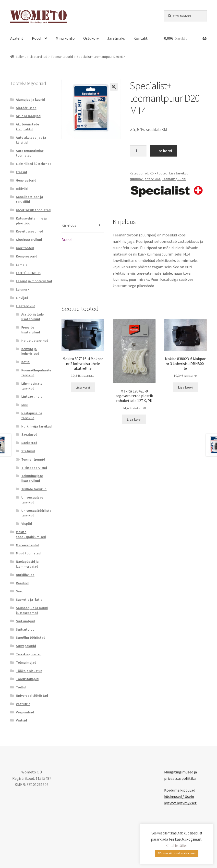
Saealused (29, 434)
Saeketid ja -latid (29, 599)
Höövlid (22, 189)
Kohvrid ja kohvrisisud (30, 351)
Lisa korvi (164, 151)
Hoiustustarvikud (35, 341)
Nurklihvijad (25, 575)
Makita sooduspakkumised (31, 534)
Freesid (21, 172)
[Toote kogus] (138, 151)
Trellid (21, 687)
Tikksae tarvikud (34, 468)
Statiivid (28, 451)
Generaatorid (26, 180)
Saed (20, 591)
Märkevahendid (28, 545)
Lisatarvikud (38, 57)
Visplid (27, 524)
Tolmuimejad (26, 662)
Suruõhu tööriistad (31, 637)
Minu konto (65, 38)
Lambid (22, 265)
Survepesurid (26, 646)
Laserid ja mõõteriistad (34, 281)
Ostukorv (91, 38)
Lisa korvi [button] (83, 387)
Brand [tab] (66, 240)
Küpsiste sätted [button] (177, 846)
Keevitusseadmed (30, 231)
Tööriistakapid (27, 679)
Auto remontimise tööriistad (30, 153)
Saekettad (29, 443)
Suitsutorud (25, 629)
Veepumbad (25, 712)
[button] (114, 87)
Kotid (25, 362)
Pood (36, 38)
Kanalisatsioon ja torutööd (30, 199)
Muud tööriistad (28, 553)
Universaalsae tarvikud (32, 500)
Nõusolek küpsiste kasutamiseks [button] (177, 853)
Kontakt (141, 38)
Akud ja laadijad (28, 116)
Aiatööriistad (26, 108)
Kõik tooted (159, 173)
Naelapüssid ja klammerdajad (27, 564)
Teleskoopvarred (29, 654)
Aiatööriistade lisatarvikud (32, 317)
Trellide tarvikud (34, 489)
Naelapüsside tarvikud (32, 416)
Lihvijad (22, 298)
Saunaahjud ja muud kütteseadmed (32, 610)
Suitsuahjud (25, 621)
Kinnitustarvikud (29, 240)
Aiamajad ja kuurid (30, 99)
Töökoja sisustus (29, 671)
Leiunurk (23, 289)
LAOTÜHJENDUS (28, 273)
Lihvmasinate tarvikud (32, 386)
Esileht (21, 57)
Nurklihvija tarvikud (145, 179)
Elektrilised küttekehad (34, 164)
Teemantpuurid (62, 57)
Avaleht (17, 38)
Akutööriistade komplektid (27, 127)
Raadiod (22, 583)
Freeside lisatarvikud (31, 330)
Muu (24, 405)
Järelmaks (116, 38)
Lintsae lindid (32, 396)
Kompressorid (27, 256)
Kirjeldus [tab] (69, 225)
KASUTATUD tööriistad (33, 210)
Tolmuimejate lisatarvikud (32, 478)
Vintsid (21, 720)
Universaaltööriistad (32, 696)
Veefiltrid (23, 704)
